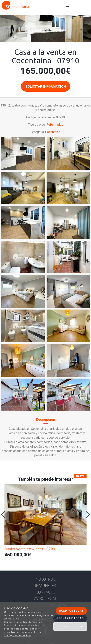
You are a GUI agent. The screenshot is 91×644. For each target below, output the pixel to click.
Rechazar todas (70, 618)
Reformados (55, 125)
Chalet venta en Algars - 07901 (31, 549)
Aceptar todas (71, 611)
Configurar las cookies (18, 635)
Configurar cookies (70, 626)
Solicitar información (46, 86)
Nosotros (45, 579)
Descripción (46, 419)
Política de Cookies (30, 622)
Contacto (46, 592)
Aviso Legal (45, 599)
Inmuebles (46, 586)
